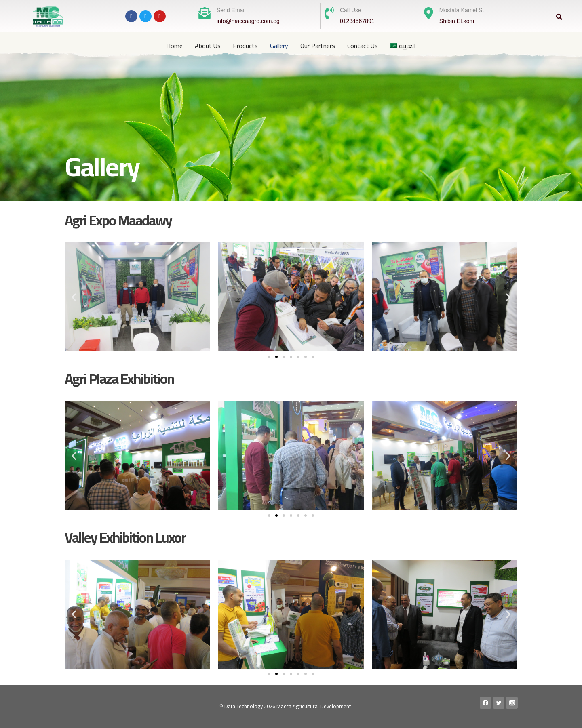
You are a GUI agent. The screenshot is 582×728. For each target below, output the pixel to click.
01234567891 (357, 21)
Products (245, 46)
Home (174, 46)
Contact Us (363, 46)
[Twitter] (499, 703)
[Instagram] (512, 703)
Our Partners (318, 46)
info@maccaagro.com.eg (248, 21)
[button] (74, 297)
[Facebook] (486, 703)
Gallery (279, 46)
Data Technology (244, 706)
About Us (208, 46)
